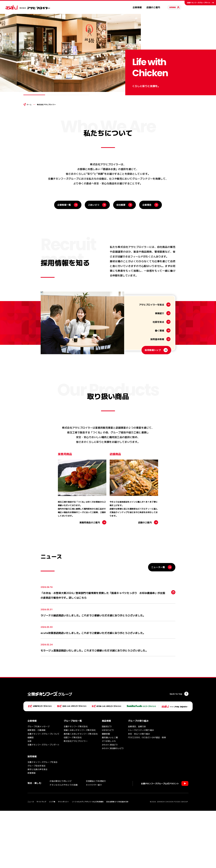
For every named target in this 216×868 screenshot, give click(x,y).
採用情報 (173, 7)
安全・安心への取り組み (139, 791)
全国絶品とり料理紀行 (96, 838)
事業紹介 (160, 383)
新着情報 (32, 830)
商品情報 (106, 778)
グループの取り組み (138, 778)
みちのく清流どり (110, 802)
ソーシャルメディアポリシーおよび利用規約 (88, 859)
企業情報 (137, 7)
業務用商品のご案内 (90, 580)
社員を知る (158, 391)
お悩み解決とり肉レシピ (61, 838)
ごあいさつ (94, 262)
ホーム (29, 104)
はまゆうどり (108, 787)
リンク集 (52, 859)
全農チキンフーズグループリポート (44, 802)
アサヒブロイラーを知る (152, 374)
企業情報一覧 (64, 262)
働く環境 (160, 400)
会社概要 (121, 262)
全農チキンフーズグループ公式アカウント (160, 841)
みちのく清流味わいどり (113, 806)
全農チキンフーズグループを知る (43, 819)
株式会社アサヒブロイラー (76, 798)
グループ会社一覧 (73, 778)
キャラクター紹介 (94, 842)
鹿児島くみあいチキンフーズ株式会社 (81, 791)
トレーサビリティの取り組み (141, 787)
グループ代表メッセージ (39, 784)
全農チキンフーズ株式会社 (76, 784)
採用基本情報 (157, 408)
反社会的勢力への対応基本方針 (117, 859)
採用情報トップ (153, 419)
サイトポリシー (64, 859)
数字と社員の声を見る (38, 827)
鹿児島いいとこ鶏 (110, 795)
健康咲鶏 (106, 791)
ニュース (31, 859)
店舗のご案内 (153, 7)
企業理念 (147, 262)
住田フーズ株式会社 (73, 795)
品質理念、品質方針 (137, 784)
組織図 (31, 795)
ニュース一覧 (158, 624)
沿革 (30, 798)
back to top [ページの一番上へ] (176, 751)
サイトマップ (41, 859)
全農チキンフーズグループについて (44, 791)
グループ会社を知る (37, 823)
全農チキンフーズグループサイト (199, 3)
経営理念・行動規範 (37, 787)
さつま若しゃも (109, 798)
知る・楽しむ (34, 840)
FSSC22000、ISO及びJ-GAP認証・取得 (147, 795)
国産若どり (107, 784)
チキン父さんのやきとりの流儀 (64, 842)
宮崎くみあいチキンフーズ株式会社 (80, 787)
